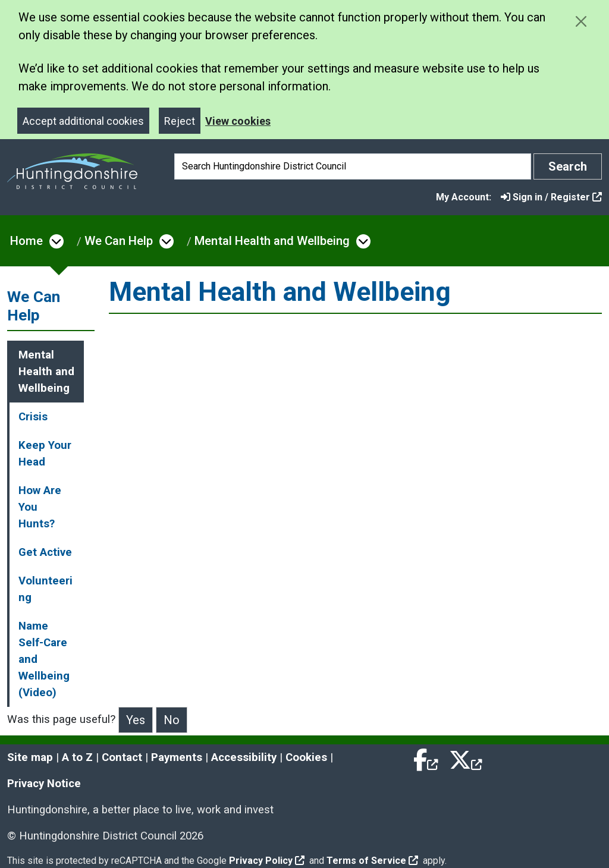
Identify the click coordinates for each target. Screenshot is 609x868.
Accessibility (244, 757)
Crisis (33, 417)
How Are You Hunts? (40, 507)
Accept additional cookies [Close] (83, 121)
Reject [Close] (180, 121)
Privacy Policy (267, 861)
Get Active (45, 552)
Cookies (306, 757)
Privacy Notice (44, 784)
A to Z (77, 757)
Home (26, 241)
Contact (122, 757)
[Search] (353, 166)
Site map (30, 757)
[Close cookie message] (581, 21)
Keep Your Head (45, 454)
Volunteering (45, 589)
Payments (177, 757)
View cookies (238, 121)
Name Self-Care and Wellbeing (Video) (44, 659)
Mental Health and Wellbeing (272, 241)
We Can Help (119, 241)
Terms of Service (372, 861)
